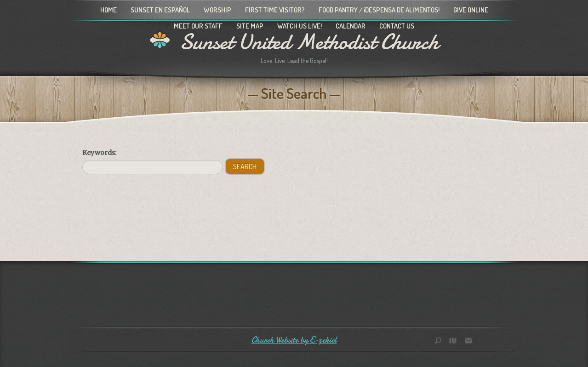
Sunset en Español (160, 10)
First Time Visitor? (275, 10)
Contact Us (397, 26)
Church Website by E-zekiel (294, 340)
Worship (217, 10)
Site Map (250, 26)
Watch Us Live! (300, 26)
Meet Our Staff (198, 26)
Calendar (351, 26)
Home (108, 10)
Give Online (471, 10)
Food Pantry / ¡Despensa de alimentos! (379, 10)
